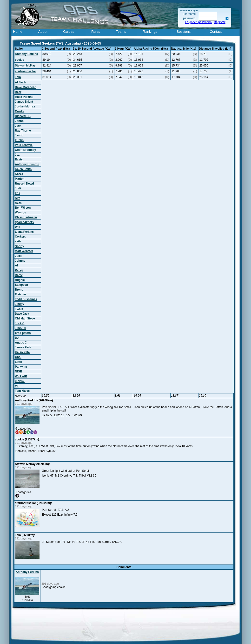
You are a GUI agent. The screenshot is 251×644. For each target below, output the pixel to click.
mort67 (20, 381)
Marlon (20, 179)
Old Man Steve (25, 319)
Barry (19, 275)
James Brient (24, 102)
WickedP (21, 376)
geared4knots (24, 222)
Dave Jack (22, 314)
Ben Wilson (23, 208)
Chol (18, 357)
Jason (19, 135)
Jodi (18, 188)
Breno (19, 290)
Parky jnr (21, 367)
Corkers (20, 237)
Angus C (21, 343)
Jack (18, 126)
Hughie (20, 280)
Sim (18, 198)
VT (17, 386)
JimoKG (20, 328)
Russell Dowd (24, 184)
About (43, 32)
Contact (216, 32)
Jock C (20, 323)
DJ (17, 338)
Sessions (184, 32)
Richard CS (23, 116)
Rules (96, 32)
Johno (19, 121)
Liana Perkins (24, 232)
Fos (17, 193)
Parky (19, 270)
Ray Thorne (23, 131)
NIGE (18, 372)
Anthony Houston (27, 164)
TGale (19, 309)
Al (16, 266)
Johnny (20, 261)
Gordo (19, 111)
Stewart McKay (25, 66)
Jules (19, 256)
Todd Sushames (26, 299)
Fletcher (21, 294)
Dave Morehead (26, 87)
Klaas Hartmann (26, 217)
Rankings (150, 32)
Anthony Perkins (26, 54)
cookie (20, 60)
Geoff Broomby (25, 150)
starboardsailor (25, 71)
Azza (18, 203)
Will (17, 227)
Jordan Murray (25, 106)
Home (18, 32)
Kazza (19, 174)
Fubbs (19, 140)
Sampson (21, 285)
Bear (18, 92)
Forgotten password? (199, 22)
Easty (19, 159)
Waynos (20, 212)
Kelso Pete (22, 352)
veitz (18, 241)
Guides (69, 32)
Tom (18, 77)
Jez (17, 155)
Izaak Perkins (24, 97)
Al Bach (20, 82)
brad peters (23, 333)
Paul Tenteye (24, 145)
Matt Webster (24, 251)
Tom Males (22, 391)
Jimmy (20, 304)
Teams (121, 32)
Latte (18, 362)
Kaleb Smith (23, 169)
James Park (23, 347)
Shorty (20, 246)
